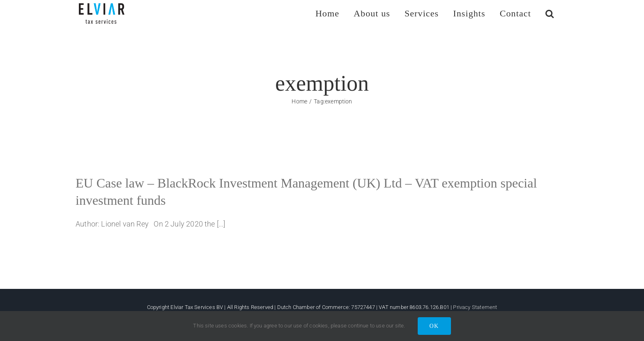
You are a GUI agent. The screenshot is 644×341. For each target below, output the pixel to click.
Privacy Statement (475, 307)
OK (434, 326)
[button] (550, 13)
